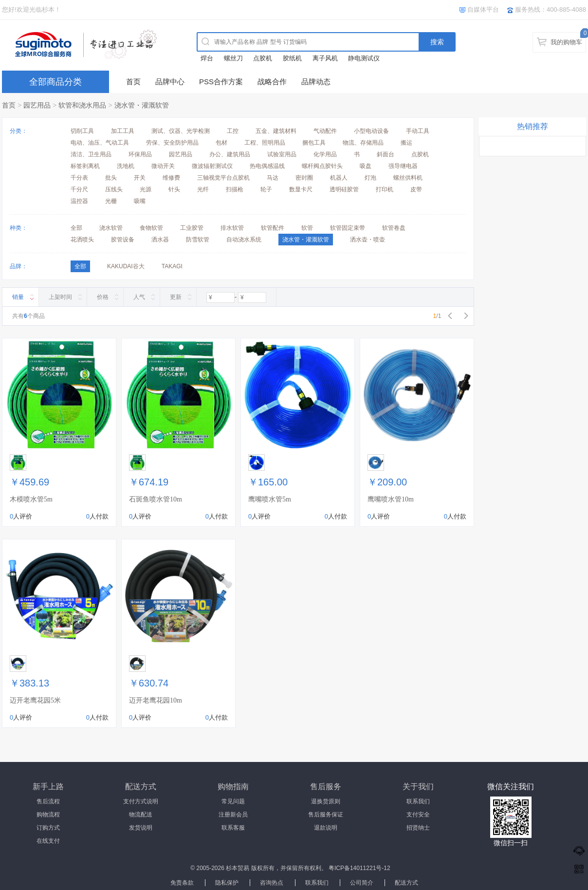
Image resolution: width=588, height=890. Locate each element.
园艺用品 (37, 105)
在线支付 (48, 841)
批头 (111, 178)
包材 (221, 143)
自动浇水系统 (244, 240)
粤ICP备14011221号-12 (359, 868)
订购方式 (48, 828)
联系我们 (418, 801)
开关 (140, 178)
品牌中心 (170, 82)
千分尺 (79, 189)
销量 (18, 297)
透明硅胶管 (344, 189)
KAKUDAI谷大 (126, 266)
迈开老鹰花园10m (156, 700)
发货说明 (141, 828)
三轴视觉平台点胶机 (223, 178)
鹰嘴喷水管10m (391, 499)
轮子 (266, 189)
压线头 (114, 189)
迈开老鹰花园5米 (35, 700)
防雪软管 (198, 240)
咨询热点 (272, 883)
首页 (133, 82)
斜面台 (386, 154)
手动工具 (418, 131)
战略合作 (272, 82)
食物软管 (151, 228)
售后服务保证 (326, 815)
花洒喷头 (82, 240)
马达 (273, 178)
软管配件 (273, 228)
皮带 (416, 189)
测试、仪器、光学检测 (181, 131)
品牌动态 (316, 82)
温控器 (79, 201)
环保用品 (140, 154)
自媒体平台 (483, 9)
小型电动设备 (371, 131)
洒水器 (160, 240)
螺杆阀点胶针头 (322, 166)
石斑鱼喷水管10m (156, 499)
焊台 (207, 58)
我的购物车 (566, 42)
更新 (176, 297)
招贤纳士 (418, 828)
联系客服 (233, 828)
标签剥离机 (85, 166)
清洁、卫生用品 (91, 154)
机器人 (339, 178)
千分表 (79, 178)
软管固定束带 (348, 228)
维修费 (171, 178)
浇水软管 (111, 228)
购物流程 (48, 815)
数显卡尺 (301, 189)
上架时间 (60, 297)
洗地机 (126, 166)
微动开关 (163, 166)
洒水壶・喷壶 (367, 240)
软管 (307, 228)
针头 (174, 189)
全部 (76, 228)
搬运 (406, 143)
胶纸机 (292, 58)
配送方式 (406, 883)
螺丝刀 (233, 58)
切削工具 (82, 131)
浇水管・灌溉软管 (142, 105)
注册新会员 (233, 815)
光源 (146, 189)
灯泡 (370, 178)
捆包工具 (314, 143)
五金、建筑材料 (276, 131)
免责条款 (182, 883)
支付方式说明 (141, 801)
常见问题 (233, 801)
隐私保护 (227, 883)
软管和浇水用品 (82, 105)
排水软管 (232, 228)
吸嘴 (140, 201)
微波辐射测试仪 (212, 166)
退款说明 (326, 828)
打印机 (385, 189)
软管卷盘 (394, 228)
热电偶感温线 (267, 166)
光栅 (111, 201)
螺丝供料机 (408, 178)
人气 (139, 297)
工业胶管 (192, 228)
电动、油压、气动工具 (100, 143)
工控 (233, 131)
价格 (103, 297)
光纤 (203, 189)
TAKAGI (172, 266)
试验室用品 (282, 154)
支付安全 (418, 815)
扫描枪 (235, 189)
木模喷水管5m (31, 499)
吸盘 (366, 166)
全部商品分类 (55, 82)
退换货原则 (326, 801)
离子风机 (325, 58)
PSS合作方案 (221, 82)
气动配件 (325, 131)
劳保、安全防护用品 (172, 143)
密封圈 (304, 178)
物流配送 (141, 815)
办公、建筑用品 (230, 154)
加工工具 (123, 131)
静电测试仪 (364, 58)
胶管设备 (123, 240)
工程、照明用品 (265, 143)
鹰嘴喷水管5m (270, 499)
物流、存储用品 (363, 143)
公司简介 (362, 883)
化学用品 (325, 154)
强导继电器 (403, 166)
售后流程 (48, 801)
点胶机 (263, 58)
